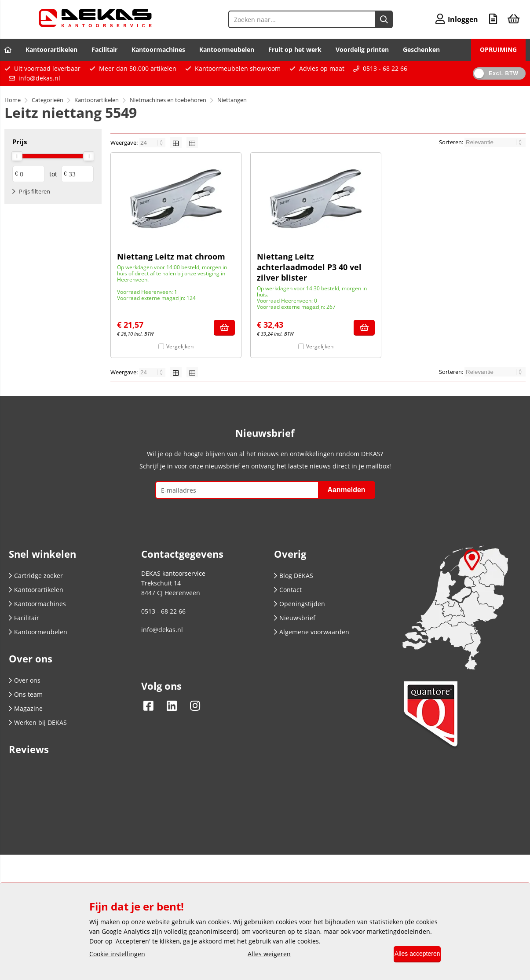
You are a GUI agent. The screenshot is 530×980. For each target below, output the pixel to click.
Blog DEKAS (294, 576)
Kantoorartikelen (51, 49)
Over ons (25, 680)
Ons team (26, 694)
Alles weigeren (263, 955)
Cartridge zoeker (36, 576)
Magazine (26, 708)
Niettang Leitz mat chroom (171, 256)
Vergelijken (180, 346)
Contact (288, 590)
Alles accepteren (411, 954)
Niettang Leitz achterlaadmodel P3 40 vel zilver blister (309, 267)
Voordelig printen (362, 49)
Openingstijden (300, 604)
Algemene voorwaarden (312, 632)
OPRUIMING (498, 49)
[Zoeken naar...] (374, 19)
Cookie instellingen (117, 955)
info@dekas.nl (39, 78)
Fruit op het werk (295, 49)
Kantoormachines (158, 49)
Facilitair (104, 49)
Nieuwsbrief (295, 618)
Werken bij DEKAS (38, 722)
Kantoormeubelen (227, 49)
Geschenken (421, 49)
